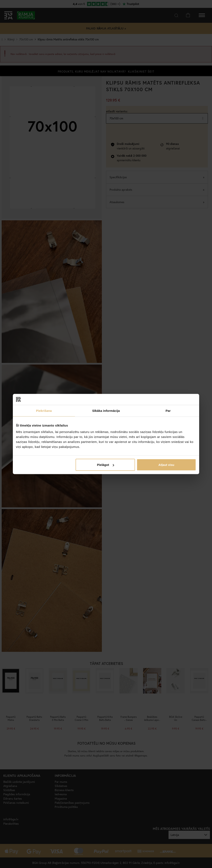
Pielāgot (105, 465)
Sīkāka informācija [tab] (106, 410)
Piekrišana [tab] (44, 410)
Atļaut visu (166, 465)
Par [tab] (168, 410)
